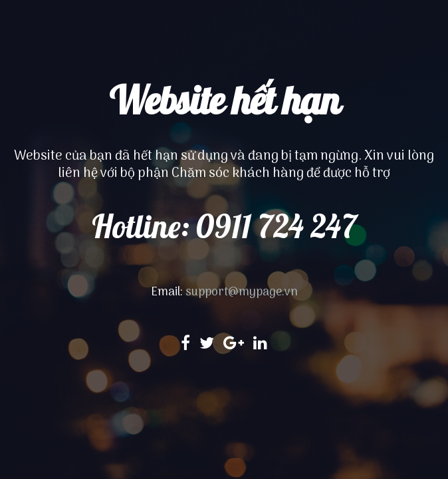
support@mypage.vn (242, 292)
